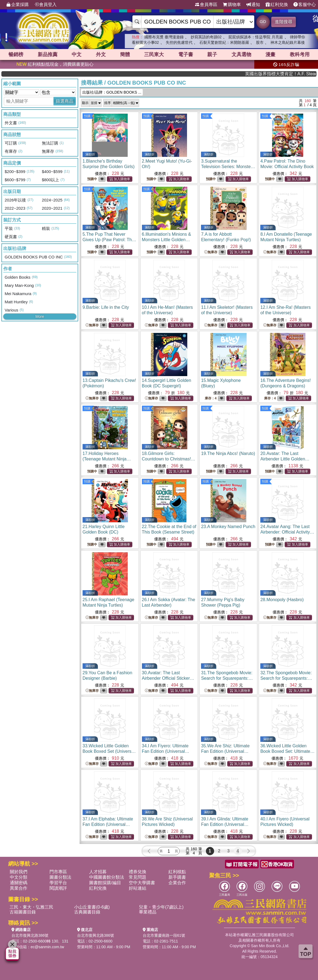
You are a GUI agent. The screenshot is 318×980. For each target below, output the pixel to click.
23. (228, 527)
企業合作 (177, 883)
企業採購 (17, 5)
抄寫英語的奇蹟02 (206, 37)
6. (167, 240)
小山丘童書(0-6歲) (92, 907)
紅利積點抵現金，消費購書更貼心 (55, 64)
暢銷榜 (16, 54)
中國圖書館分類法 (107, 877)
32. (286, 678)
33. (109, 751)
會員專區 (206, 5)
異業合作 (19, 888)
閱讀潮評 (58, 888)
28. (282, 600)
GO (263, 21)
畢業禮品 (148, 912)
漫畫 (270, 54)
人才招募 (98, 872)
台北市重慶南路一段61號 (164, 935)
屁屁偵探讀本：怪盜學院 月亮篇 (256, 37)
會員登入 (45, 5)
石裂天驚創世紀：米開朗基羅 (224, 42)
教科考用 (300, 54)
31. (228, 678)
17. (107, 459)
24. (287, 532)
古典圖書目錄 (87, 912)
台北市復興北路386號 (30, 935)
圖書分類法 (60, 877)
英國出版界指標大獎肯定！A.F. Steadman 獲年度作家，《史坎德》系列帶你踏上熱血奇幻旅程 (294, 74)
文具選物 (241, 54)
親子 (212, 54)
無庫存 (211, 252)
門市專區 (58, 872)
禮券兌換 (138, 872)
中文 (77, 54)
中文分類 (19, 877)
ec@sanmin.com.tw (47, 947)
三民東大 (154, 54)
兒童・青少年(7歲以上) (161, 907)
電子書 (186, 54)
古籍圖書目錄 (23, 912)
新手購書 (177, 877)
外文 (101, 54)
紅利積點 (177, 872)
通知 (253, 5)
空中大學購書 (142, 883)
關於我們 (19, 872)
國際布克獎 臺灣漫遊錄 (164, 37)
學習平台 (58, 883)
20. (285, 459)
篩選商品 (65, 101)
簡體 (125, 54)
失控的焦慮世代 (179, 42)
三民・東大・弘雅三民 (31, 907)
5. (109, 240)
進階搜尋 (284, 22)
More (40, 316)
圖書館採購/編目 (105, 883)
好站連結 (138, 888)
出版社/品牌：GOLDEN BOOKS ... (112, 92)
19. (228, 453)
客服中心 (305, 5)
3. (228, 167)
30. (168, 678)
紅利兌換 (277, 5)
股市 (260, 42)
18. (169, 459)
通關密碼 (19, 883)
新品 (48, 54)
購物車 (232, 5)
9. (106, 307)
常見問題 (138, 877)
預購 (87, 116)
